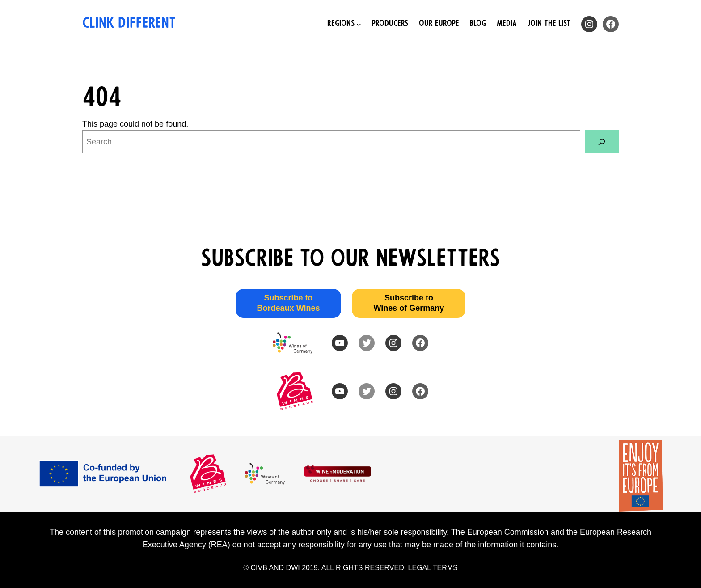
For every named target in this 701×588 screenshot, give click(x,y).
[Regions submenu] (344, 24)
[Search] (602, 142)
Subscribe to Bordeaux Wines (289, 303)
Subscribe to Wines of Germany (409, 303)
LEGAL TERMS (433, 568)
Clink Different (129, 24)
